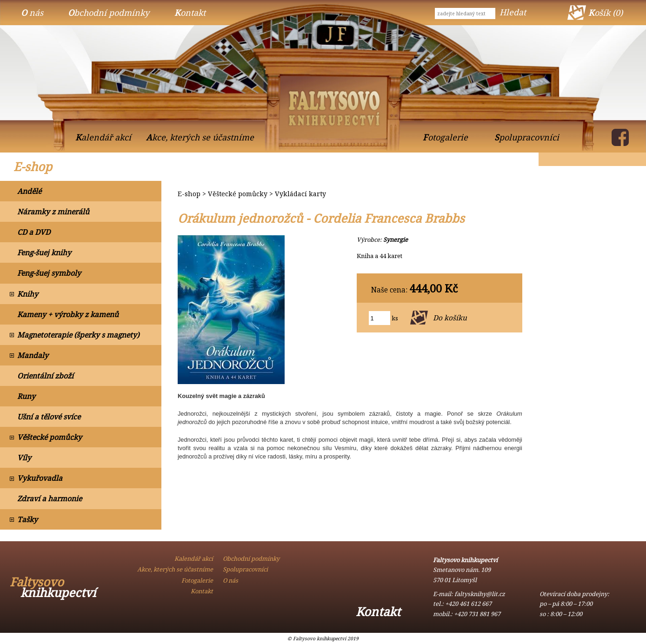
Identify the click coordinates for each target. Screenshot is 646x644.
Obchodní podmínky (109, 13)
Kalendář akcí (103, 137)
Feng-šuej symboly (49, 273)
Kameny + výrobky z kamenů (68, 314)
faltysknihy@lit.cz (480, 594)
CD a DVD (34, 232)
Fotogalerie (445, 137)
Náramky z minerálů (53, 212)
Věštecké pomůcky (50, 437)
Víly (24, 458)
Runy (26, 396)
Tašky (27, 519)
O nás (32, 13)
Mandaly (33, 355)
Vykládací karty (300, 194)
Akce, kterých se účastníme (200, 137)
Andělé (29, 191)
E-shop (33, 167)
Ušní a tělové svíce (49, 417)
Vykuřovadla (40, 478)
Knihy (28, 294)
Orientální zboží (45, 376)
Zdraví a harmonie (50, 498)
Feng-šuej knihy (44, 252)
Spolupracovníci (527, 137)
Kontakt (190, 13)
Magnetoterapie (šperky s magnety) (78, 335)
